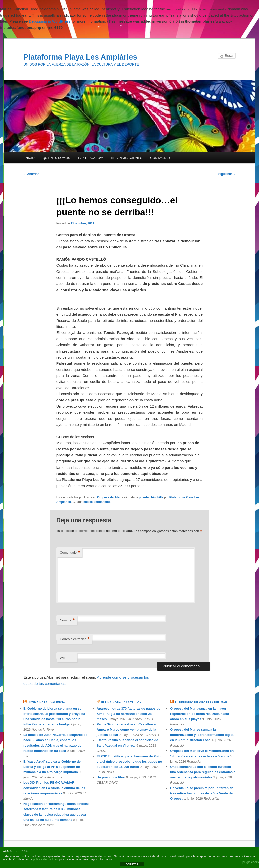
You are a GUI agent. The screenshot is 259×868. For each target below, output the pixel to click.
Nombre (67, 621)
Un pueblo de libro (111, 777)
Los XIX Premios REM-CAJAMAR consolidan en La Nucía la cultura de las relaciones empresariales (54, 788)
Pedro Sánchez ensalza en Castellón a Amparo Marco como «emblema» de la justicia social (126, 730)
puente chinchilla (151, 497)
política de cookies (45, 859)
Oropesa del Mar (109, 497)
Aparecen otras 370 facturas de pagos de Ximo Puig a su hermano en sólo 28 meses (128, 714)
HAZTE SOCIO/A (90, 158)
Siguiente (227, 174)
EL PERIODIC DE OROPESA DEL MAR (201, 702)
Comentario (70, 553)
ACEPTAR (132, 864)
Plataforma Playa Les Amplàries (80, 57)
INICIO (30, 158)
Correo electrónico (75, 639)
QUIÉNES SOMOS (56, 158)
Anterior (31, 174)
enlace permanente (97, 502)
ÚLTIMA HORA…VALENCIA (46, 702)
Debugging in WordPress (50, 21)
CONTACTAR (160, 158)
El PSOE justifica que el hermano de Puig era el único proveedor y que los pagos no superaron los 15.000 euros (129, 761)
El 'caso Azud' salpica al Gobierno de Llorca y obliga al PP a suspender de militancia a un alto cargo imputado (52, 767)
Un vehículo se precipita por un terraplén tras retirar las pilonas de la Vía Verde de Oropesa (202, 793)
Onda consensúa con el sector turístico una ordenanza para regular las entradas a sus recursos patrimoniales (203, 772)
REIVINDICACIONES (126, 158)
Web (63, 658)
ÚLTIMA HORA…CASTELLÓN (121, 702)
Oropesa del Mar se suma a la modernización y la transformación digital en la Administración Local (202, 735)
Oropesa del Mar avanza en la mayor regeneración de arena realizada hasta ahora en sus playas (200, 714)
